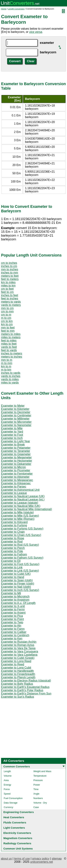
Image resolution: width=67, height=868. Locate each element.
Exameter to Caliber (14, 632)
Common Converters (17, 766)
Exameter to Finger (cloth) (18, 584)
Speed (7, 794)
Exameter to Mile (12, 428)
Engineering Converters (19, 812)
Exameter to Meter (13, 406)
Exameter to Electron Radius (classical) (26, 681)
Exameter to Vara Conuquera (20, 651)
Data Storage (11, 803)
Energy (7, 785)
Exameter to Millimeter (15, 419)
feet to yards (9, 350)
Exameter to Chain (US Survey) (21, 535)
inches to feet (10, 295)
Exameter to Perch (13, 548)
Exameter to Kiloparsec (16, 483)
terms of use (22, 859)
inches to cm (9, 266)
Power (37, 785)
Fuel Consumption (13, 798)
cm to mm (7, 311)
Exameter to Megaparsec (17, 480)
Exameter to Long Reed (16, 661)
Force (7, 789)
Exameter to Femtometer (17, 474)
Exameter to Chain (13, 532)
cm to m (6, 315)
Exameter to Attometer (15, 477)
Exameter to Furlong (14, 525)
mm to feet (8, 328)
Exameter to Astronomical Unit (20, 490)
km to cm (7, 324)
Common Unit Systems (18, 849)
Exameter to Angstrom (15, 600)
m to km (6, 370)
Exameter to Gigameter (16, 454)
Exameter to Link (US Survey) (20, 571)
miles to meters (11, 337)
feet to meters (10, 279)
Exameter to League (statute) (20, 503)
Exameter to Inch (12, 438)
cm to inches (9, 263)
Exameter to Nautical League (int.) (23, 499)
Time (36, 789)
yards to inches (11, 376)
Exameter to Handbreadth (17, 671)
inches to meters (12, 353)
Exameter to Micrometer (16, 422)
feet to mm (8, 331)
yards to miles (10, 379)
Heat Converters (14, 817)
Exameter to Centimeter (16, 415)
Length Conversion (16, 9)
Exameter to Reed (13, 664)
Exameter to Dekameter (16, 464)
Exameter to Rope (13, 538)
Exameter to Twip (12, 622)
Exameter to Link (12, 567)
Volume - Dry (40, 803)
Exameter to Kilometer (15, 409)
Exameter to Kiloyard (14, 522)
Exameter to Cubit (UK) (16, 574)
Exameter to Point (12, 619)
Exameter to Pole (12, 551)
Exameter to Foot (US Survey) (20, 564)
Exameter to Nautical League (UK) (23, 496)
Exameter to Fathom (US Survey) (22, 558)
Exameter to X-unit (13, 606)
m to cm (6, 318)
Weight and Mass (42, 771)
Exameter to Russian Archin (19, 642)
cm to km (7, 321)
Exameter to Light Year (16, 441)
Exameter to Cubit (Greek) (18, 658)
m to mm (7, 363)
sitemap (57, 859)
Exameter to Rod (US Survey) (20, 545)
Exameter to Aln (11, 626)
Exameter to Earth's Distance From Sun (26, 693)
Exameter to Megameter (16, 457)
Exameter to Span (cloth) (17, 580)
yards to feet (9, 347)
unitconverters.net (42, 862)
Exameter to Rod (12, 542)
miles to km (8, 286)
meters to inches (12, 357)
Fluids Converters (15, 822)
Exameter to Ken (12, 639)
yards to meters (11, 305)
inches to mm (10, 273)
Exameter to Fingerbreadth (18, 674)
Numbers (38, 798)
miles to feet (9, 344)
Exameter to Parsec (14, 487)
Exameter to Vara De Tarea (18, 648)
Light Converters (14, 828)
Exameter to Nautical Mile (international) (27, 509)
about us (6, 859)
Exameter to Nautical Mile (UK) (21, 506)
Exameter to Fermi (13, 609)
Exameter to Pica (12, 616)
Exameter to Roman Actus (18, 645)
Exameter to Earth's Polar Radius (22, 690)
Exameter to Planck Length (18, 677)
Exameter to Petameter (16, 448)
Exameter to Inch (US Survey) (20, 590)
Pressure (38, 780)
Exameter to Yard (12, 432)
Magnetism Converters (18, 838)
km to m (6, 366)
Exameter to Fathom (14, 554)
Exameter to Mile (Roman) (18, 519)
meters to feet (10, 276)
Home (4, 9)
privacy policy (41, 859)
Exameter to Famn (13, 629)
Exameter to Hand (13, 577)
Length (7, 771)
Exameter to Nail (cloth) (16, 587)
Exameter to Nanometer (16, 425)
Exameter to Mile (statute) (17, 512)
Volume (8, 776)
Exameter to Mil (11, 593)
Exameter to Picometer (16, 470)
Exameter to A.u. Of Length (18, 603)
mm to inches (10, 269)
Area (6, 780)
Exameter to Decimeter (16, 412)
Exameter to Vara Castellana (19, 655)
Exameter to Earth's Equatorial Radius (25, 687)
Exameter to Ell (11, 561)
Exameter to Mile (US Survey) (20, 516)
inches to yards (11, 373)
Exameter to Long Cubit (16, 668)
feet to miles (9, 340)
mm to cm (7, 308)
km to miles (8, 282)
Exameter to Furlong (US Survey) (22, 529)
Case (36, 807)
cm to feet (7, 289)
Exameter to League (14, 493)
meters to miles (11, 334)
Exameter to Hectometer (17, 461)
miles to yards (10, 383)
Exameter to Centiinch (15, 635)
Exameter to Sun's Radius (18, 697)
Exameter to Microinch (15, 596)
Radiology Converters (17, 843)
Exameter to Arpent (13, 613)
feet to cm (7, 292)
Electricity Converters (17, 833)
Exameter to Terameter (16, 451)
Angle (36, 794)
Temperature (40, 776)
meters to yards (11, 302)
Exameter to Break (13, 445)
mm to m (7, 360)
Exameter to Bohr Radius (17, 684)
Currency (8, 807)
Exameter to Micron (13, 467)
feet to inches (10, 298)
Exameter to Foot (12, 435)
